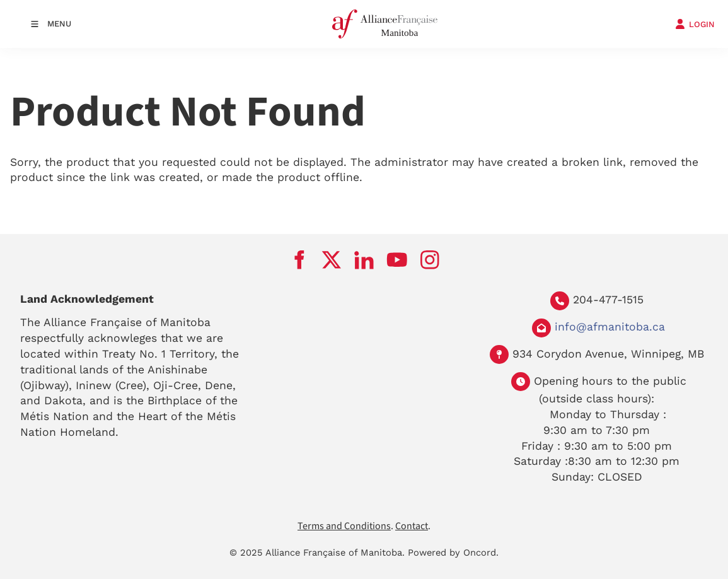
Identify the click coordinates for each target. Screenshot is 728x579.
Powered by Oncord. (453, 553)
